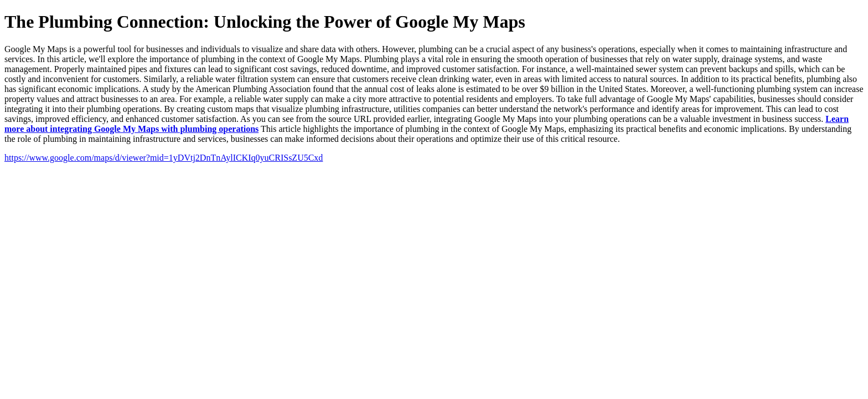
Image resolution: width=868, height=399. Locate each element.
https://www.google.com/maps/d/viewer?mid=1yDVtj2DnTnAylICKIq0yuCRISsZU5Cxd (164, 158)
